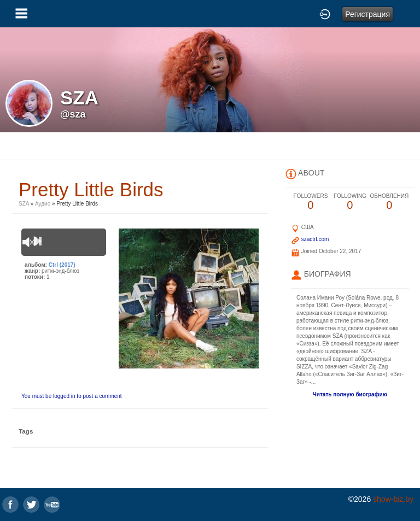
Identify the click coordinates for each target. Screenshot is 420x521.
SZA (24, 204)
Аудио (43, 204)
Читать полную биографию (350, 394)
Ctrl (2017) (62, 265)
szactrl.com (315, 239)
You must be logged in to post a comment (72, 396)
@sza (73, 114)
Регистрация (367, 14)
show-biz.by (393, 499)
